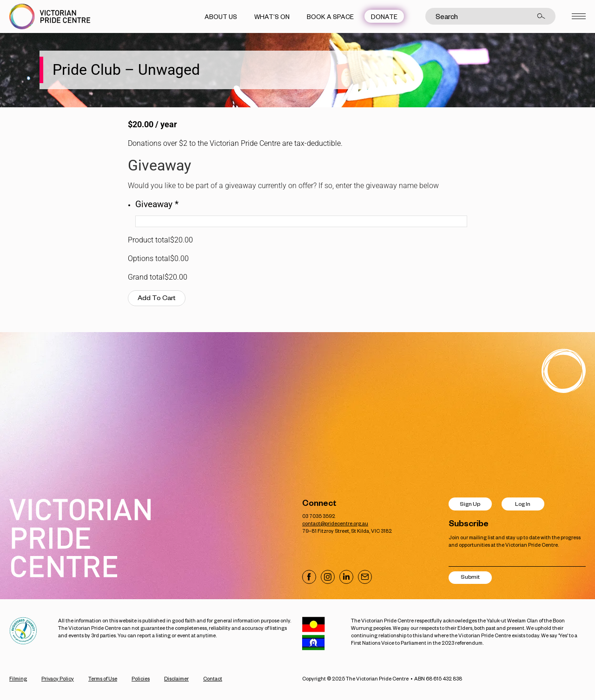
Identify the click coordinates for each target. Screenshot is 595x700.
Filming (18, 678)
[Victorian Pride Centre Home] (50, 16)
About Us (221, 16)
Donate (384, 16)
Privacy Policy (58, 678)
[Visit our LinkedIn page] (346, 577)
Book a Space (330, 16)
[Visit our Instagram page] (328, 577)
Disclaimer (176, 678)
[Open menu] (579, 16)
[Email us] (365, 577)
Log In (523, 504)
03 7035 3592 (319, 516)
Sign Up (470, 504)
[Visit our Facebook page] (309, 577)
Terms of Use (103, 678)
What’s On (272, 16)
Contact (213, 678)
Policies (141, 678)
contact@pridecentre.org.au (335, 523)
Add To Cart (157, 297)
